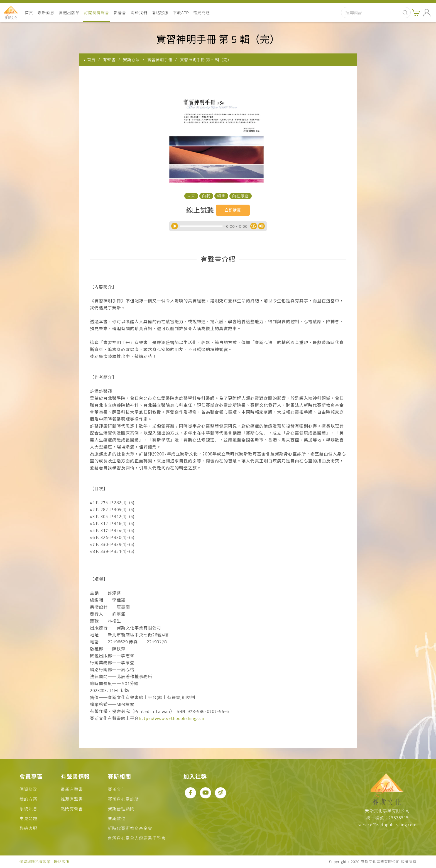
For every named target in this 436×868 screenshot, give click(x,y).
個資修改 (28, 789)
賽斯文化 (117, 789)
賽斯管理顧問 (121, 809)
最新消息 (46, 13)
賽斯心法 (131, 60)
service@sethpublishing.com (387, 825)
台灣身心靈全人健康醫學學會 (137, 838)
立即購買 (233, 210)
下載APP (181, 13)
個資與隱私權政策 (35, 862)
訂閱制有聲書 (97, 13)
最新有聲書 (72, 789)
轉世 (221, 196)
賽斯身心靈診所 (123, 799)
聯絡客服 (160, 13)
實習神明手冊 (160, 60)
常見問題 (202, 13)
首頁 (29, 13)
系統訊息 (28, 809)
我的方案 (28, 799)
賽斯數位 (117, 819)
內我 (206, 196)
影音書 (120, 13)
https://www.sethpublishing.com (172, 718)
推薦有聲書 (72, 799)
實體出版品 (69, 13)
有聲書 (109, 60)
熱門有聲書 (72, 809)
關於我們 (139, 13)
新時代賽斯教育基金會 (130, 828)
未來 (191, 196)
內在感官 (241, 196)
